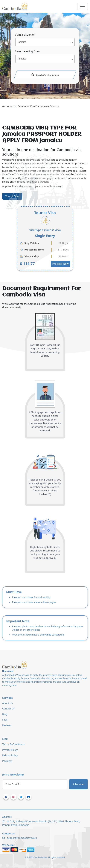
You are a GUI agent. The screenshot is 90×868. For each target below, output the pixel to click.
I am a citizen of (25, 35)
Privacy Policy (10, 750)
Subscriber (78, 784)
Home (7, 106)
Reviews (7, 725)
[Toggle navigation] (83, 7)
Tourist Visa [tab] (12, 196)
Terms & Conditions (13, 744)
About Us (7, 703)
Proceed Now (60, 264)
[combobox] (45, 42)
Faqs (5, 720)
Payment (7, 761)
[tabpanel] (45, 238)
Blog (5, 714)
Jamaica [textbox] (22, 42)
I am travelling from (28, 51)
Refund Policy (10, 755)
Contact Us (8, 709)
